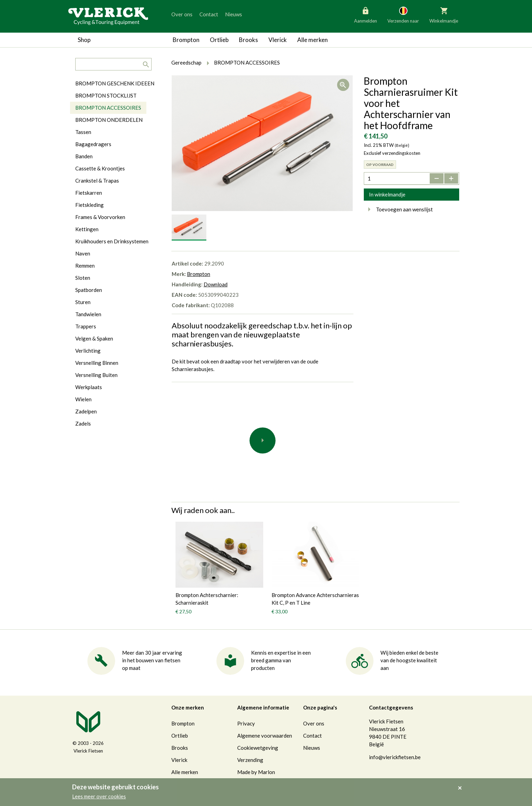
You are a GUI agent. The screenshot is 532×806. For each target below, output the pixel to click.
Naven (83, 253)
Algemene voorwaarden (265, 736)
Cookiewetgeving (258, 748)
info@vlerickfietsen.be (395, 757)
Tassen (83, 132)
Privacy (246, 723)
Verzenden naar (403, 15)
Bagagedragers (93, 144)
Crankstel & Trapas (97, 180)
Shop (84, 40)
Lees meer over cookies (99, 796)
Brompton (186, 40)
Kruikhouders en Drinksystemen (112, 241)
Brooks (248, 40)
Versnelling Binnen (97, 363)
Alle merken (312, 40)
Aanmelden (366, 15)
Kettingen (87, 229)
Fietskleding (89, 205)
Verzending (250, 760)
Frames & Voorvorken (100, 217)
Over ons (182, 14)
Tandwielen (88, 314)
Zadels (83, 423)
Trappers (86, 326)
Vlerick (278, 40)
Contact (209, 14)
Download (216, 284)
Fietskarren (89, 193)
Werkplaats (89, 387)
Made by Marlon (256, 772)
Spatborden (89, 290)
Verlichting (88, 351)
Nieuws (234, 14)
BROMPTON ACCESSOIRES (108, 108)
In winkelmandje (387, 194)
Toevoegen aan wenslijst (398, 209)
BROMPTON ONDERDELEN (109, 120)
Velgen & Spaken (94, 338)
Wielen (83, 399)
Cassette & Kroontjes (100, 168)
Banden (84, 156)
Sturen (83, 302)
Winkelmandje (444, 15)
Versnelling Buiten (96, 375)
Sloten (83, 278)
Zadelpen (86, 411)
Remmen (85, 266)
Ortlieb (219, 40)
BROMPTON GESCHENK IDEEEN (115, 83)
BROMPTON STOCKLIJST (106, 95)
